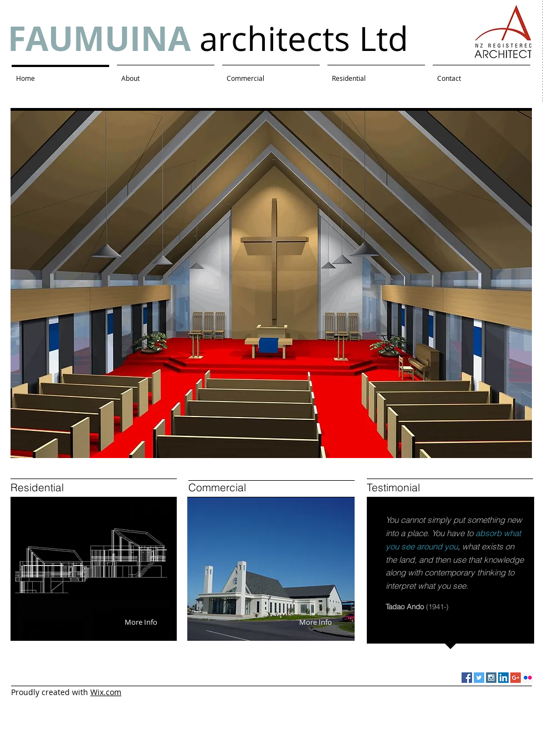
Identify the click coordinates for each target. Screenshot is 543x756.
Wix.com (106, 692)
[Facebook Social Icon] (467, 678)
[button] (271, 284)
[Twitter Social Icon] (479, 678)
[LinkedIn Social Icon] (503, 678)
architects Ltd (208, 38)
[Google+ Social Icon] (516, 678)
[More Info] (141, 622)
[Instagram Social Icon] (491, 678)
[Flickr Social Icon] (528, 678)
